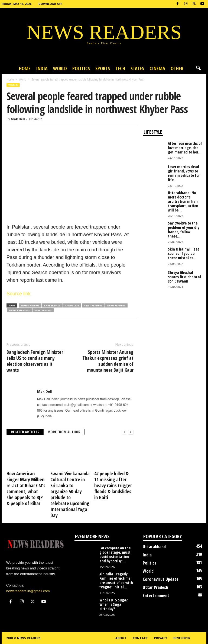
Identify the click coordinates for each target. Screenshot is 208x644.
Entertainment (156, 595)
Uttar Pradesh (155, 587)
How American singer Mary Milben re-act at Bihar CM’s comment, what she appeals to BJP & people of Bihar (26, 488)
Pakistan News (19, 310)
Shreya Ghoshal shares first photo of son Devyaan (185, 277)
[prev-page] (124, 432)
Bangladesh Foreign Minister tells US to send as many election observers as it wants (35, 361)
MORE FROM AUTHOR (64, 432)
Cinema (157, 68)
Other (177, 68)
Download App (51, 4)
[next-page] (131, 432)
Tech (120, 68)
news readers (93, 305)
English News (30, 305)
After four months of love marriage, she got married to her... (185, 148)
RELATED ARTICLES (25, 432)
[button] (198, 68)
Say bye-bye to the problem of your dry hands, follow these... (184, 230)
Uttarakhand (154, 547)
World (60, 68)
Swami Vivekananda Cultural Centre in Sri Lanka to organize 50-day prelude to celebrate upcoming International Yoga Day (70, 494)
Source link (19, 294)
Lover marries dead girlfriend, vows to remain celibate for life (184, 173)
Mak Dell (18, 119)
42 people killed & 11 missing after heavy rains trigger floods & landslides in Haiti (113, 485)
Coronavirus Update (161, 579)
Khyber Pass (52, 305)
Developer (182, 638)
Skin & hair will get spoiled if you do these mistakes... (183, 253)
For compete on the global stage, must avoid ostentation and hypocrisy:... (115, 554)
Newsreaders (116, 305)
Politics (81, 68)
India (42, 68)
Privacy (161, 638)
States (137, 68)
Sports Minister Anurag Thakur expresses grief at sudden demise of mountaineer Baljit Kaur (108, 361)
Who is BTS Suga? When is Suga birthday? (113, 604)
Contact (140, 638)
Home (25, 68)
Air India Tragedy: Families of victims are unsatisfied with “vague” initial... (116, 580)
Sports (103, 68)
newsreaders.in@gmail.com (28, 591)
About (121, 638)
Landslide (72, 305)
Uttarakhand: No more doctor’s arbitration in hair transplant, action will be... (183, 201)
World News (43, 310)
